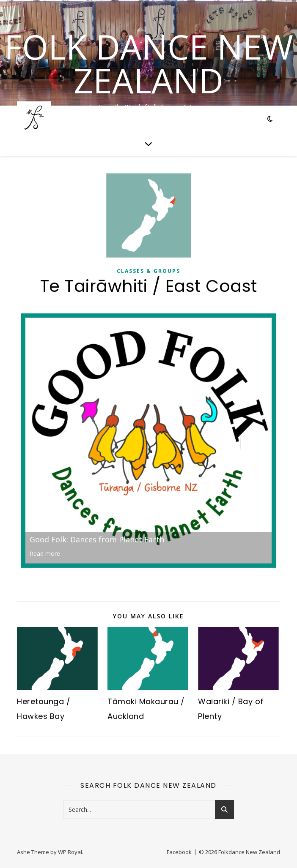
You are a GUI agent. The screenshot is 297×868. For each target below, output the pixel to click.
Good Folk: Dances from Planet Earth (97, 539)
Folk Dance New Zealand (149, 63)
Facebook (179, 852)
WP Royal (70, 852)
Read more (45, 554)
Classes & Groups (148, 271)
